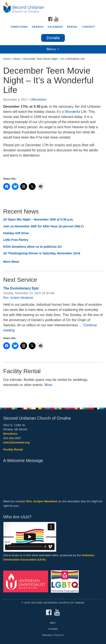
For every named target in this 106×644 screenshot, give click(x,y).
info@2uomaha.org (16, 442)
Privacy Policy (53, 635)
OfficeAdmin (39, 100)
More (48, 385)
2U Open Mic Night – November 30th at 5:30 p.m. (38, 219)
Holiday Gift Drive (16, 233)
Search (38, 27)
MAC (53, 623)
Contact (89, 27)
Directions (19, 27)
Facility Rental (13, 449)
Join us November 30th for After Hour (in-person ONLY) (43, 226)
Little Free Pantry (16, 240)
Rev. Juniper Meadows (18, 298)
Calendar (55, 27)
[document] (53, 228)
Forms (53, 629)
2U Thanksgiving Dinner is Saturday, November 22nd (42, 253)
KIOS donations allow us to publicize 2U (32, 247)
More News (11, 262)
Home (7, 59)
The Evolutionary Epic (21, 288)
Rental (72, 27)
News (17, 59)
